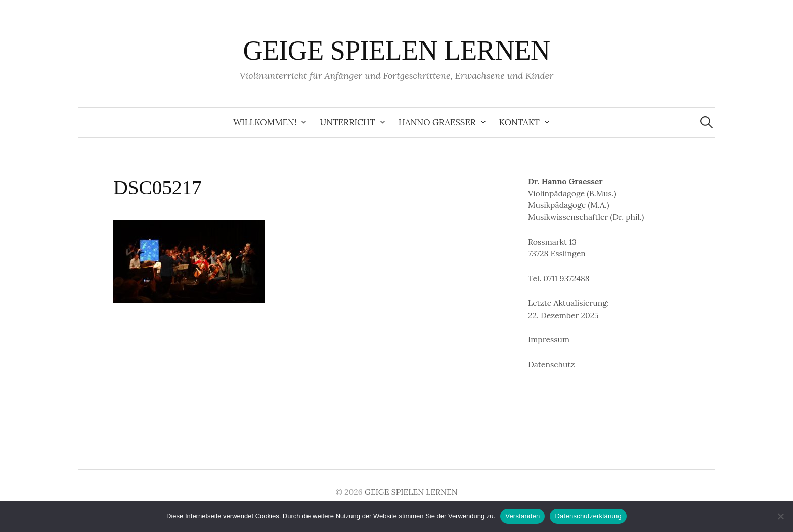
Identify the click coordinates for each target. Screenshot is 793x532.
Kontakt (519, 122)
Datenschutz (552, 364)
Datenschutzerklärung (588, 516)
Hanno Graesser (437, 122)
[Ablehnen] (780, 516)
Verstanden (522, 516)
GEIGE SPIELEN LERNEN (396, 51)
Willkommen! (265, 122)
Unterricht (347, 122)
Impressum (549, 339)
